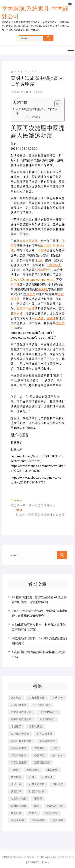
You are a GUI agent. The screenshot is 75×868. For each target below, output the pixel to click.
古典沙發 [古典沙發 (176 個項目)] (58, 698)
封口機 (15, 284)
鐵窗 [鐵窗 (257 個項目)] (37, 806)
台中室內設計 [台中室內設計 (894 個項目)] (42, 705)
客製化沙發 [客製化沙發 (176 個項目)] (35, 726)
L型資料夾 (54, 265)
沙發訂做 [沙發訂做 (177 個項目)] (16, 791)
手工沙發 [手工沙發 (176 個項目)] (58, 755)
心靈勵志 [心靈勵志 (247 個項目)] (39, 755)
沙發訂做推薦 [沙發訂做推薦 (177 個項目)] (37, 791)
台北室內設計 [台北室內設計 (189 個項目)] (47, 719)
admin (24, 92)
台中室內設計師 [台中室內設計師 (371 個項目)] (48, 712)
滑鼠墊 (31, 294)
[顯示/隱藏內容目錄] (56, 104)
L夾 (40, 260)
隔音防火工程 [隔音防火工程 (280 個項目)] (55, 806)
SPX (13, 328)
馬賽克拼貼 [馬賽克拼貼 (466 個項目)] (51, 813)
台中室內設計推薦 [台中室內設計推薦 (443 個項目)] (21, 719)
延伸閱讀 (36, 117)
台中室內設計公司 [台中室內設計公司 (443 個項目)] (21, 712)
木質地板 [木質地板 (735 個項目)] (52, 770)
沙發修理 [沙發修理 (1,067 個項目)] (47, 777)
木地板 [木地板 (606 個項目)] (15, 770)
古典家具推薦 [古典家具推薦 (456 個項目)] (37, 698)
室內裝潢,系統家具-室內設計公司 (35, 13)
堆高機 (42, 251)
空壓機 (51, 318)
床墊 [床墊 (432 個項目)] (55, 748)
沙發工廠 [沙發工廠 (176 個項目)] (16, 784)
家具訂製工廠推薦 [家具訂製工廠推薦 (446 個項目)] (21, 741)
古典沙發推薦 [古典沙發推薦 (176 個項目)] (19, 705)
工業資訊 (38, 92)
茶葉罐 (43, 289)
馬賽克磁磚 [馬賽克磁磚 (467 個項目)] (38, 820)
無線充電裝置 (29, 241)
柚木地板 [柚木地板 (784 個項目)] (16, 777)
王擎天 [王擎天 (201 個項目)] (38, 799)
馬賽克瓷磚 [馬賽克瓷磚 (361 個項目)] (17, 820)
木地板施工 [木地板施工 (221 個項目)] (33, 770)
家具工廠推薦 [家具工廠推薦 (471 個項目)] (45, 734)
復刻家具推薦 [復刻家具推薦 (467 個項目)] (19, 755)
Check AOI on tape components (32, 280)
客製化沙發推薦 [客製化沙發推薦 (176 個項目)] (20, 734)
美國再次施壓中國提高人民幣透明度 (37, 111)
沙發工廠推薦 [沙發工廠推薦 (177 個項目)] (37, 784)
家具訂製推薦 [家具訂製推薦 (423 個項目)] (47, 741)
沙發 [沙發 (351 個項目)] (32, 777)
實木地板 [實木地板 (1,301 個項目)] (39, 748)
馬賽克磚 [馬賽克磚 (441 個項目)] (58, 820)
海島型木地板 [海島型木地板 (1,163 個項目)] (19, 799)
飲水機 (18, 313)
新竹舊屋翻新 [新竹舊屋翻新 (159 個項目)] (42, 763)
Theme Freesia (65, 857)
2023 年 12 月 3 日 (24, 72)
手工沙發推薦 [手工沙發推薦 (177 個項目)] (19, 763)
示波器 (39, 318)
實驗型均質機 (26, 309)
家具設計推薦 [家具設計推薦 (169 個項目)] (19, 748)
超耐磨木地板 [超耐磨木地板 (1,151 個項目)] (19, 806)
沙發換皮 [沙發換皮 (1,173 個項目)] (58, 784)
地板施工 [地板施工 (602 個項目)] (16, 726)
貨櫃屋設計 (43, 270)
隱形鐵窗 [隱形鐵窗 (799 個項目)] (16, 813)
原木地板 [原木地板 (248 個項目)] (16, 698)
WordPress (42, 862)
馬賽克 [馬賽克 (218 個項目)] (33, 813)
